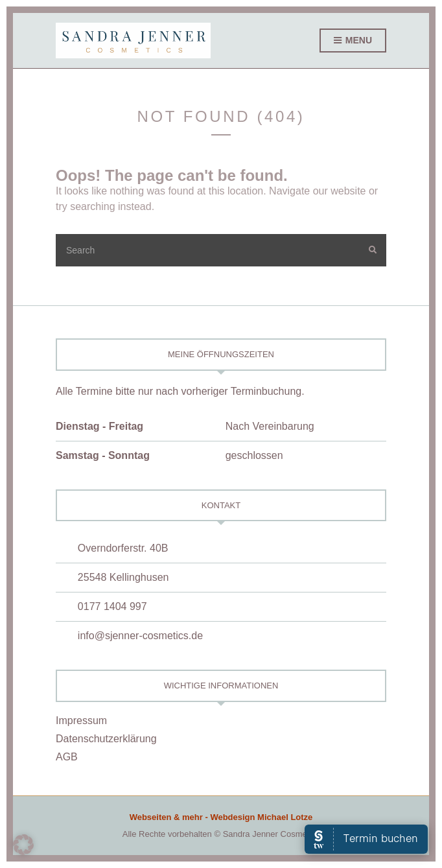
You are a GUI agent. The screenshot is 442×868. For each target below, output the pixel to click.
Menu (353, 41)
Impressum (81, 721)
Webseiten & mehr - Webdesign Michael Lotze (221, 817)
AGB (67, 757)
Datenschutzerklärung (106, 739)
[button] (23, 845)
